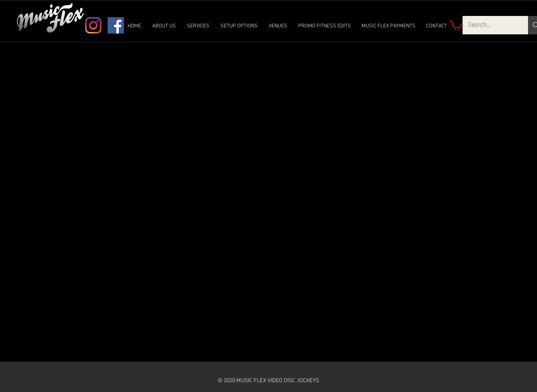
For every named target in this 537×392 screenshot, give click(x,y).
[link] (456, 25)
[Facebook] (116, 25)
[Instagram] (93, 25)
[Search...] (489, 25)
